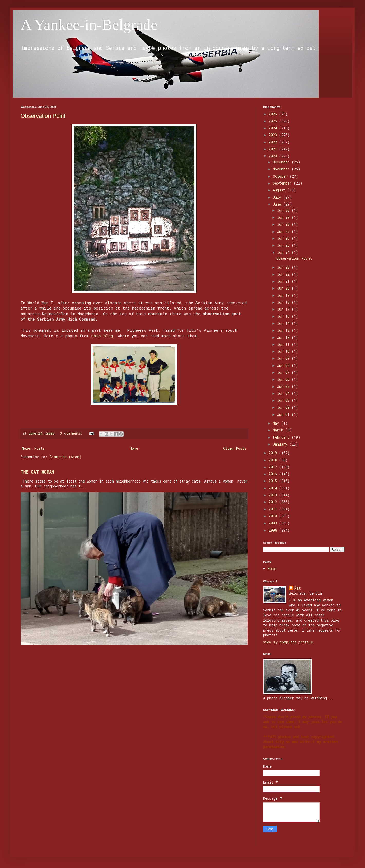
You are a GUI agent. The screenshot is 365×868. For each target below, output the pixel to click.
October (281, 176)
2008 (274, 530)
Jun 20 (284, 288)
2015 (274, 481)
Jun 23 (284, 267)
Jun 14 (284, 323)
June (278, 204)
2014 (274, 488)
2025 (274, 121)
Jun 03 (284, 400)
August (280, 190)
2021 (274, 149)
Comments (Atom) (66, 457)
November (282, 169)
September (283, 183)
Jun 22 (284, 274)
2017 (274, 467)
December (282, 162)
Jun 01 (284, 414)
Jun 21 (284, 281)
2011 (274, 509)
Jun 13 (284, 330)
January (281, 444)
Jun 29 (284, 217)
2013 (274, 495)
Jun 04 (284, 393)
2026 (274, 114)
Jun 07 (284, 372)
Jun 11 (284, 344)
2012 (274, 502)
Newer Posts (33, 448)
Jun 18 (284, 302)
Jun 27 (284, 231)
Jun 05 (284, 386)
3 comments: (72, 433)
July (278, 197)
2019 (274, 453)
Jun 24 (284, 252)
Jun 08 (284, 365)
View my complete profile (288, 642)
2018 (274, 460)
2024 (274, 128)
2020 (274, 156)
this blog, (103, 336)
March (279, 430)
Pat (297, 588)
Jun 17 (284, 309)
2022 (274, 142)
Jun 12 (284, 337)
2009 (274, 523)
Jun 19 (284, 295)
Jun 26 (284, 238)
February (282, 437)
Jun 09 (284, 358)
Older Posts (235, 448)
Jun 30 (284, 210)
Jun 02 (284, 407)
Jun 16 (284, 316)
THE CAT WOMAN (37, 472)
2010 (274, 516)
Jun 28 (284, 224)
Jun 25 (284, 245)
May (277, 423)
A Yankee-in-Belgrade (89, 25)
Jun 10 (284, 351)
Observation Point (43, 116)
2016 (274, 474)
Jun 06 (284, 379)
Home (134, 448)
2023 (274, 135)
